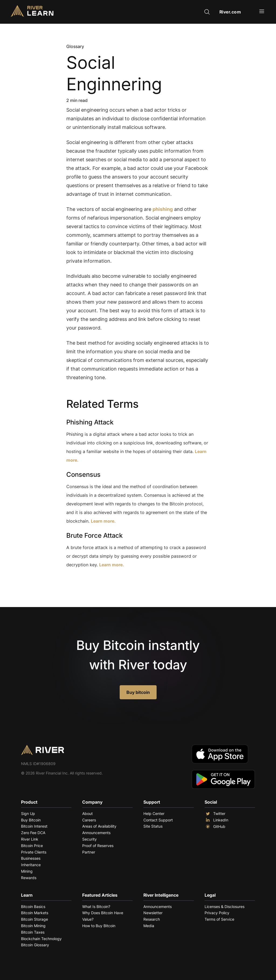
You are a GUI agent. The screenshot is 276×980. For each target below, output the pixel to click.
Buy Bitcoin (31, 820)
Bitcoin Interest (34, 826)
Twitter (215, 814)
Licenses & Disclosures (225, 907)
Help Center (154, 813)
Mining (27, 871)
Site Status (153, 826)
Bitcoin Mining (33, 926)
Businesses (31, 858)
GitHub (215, 827)
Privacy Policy (217, 913)
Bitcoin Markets (35, 913)
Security (89, 839)
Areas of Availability (99, 826)
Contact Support (158, 820)
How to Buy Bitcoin (99, 926)
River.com (230, 12)
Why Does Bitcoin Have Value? (103, 916)
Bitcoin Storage (34, 919)
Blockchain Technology (41, 939)
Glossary (75, 46)
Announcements (96, 833)
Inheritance (31, 865)
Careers (89, 820)
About (87, 813)
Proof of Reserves (98, 846)
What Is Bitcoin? (96, 907)
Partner (89, 852)
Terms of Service (219, 919)
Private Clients (34, 852)
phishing (163, 209)
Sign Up (28, 813)
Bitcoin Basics (33, 907)
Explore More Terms (96, 581)
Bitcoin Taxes (33, 932)
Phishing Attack (90, 422)
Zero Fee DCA (33, 833)
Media (149, 926)
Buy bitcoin (138, 692)
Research (152, 919)
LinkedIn (216, 820)
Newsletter (153, 913)
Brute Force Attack (94, 535)
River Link (30, 839)
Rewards (29, 878)
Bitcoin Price (32, 846)
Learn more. (103, 521)
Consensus (83, 474)
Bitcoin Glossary (35, 945)
